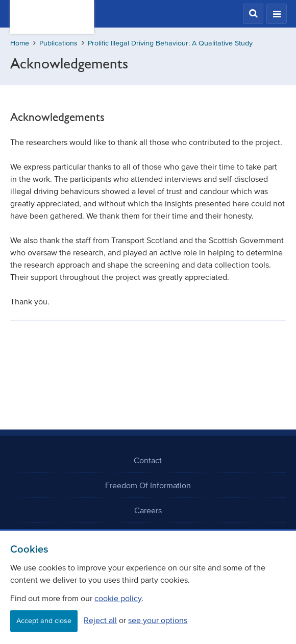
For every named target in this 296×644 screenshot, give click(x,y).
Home (20, 43)
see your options (158, 620)
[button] (253, 14)
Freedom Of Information (148, 485)
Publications (58, 43)
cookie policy (118, 598)
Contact (148, 460)
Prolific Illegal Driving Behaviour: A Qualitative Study (170, 43)
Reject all (100, 620)
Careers (148, 510)
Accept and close (44, 621)
